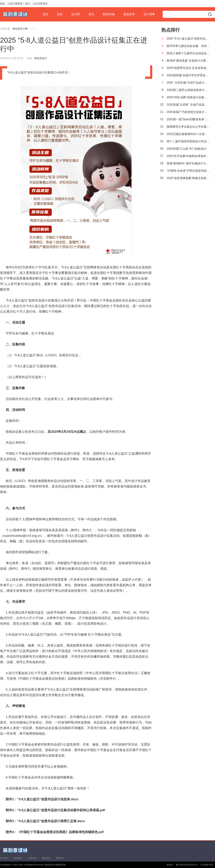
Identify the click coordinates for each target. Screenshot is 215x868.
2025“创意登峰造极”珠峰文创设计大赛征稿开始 (188, 178)
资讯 (91, 14)
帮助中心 (60, 858)
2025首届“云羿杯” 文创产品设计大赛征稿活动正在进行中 (188, 105)
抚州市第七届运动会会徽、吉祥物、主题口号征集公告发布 (188, 46)
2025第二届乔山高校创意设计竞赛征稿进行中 (188, 90)
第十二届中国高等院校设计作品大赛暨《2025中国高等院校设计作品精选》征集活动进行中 (188, 141)
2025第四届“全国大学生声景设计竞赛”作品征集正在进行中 (188, 75)
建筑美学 (129, 14)
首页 (45, 14)
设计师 (75, 14)
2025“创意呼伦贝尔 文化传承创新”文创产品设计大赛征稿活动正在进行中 (188, 68)
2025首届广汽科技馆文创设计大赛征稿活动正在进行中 (188, 112)
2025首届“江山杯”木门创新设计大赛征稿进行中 (188, 149)
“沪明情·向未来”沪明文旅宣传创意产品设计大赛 (188, 171)
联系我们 (18, 858)
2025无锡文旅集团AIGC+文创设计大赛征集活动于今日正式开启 (188, 134)
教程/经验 (109, 14)
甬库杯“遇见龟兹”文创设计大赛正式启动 (188, 61)
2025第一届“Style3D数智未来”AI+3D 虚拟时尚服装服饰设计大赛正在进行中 (188, 119)
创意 (60, 14)
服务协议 (46, 858)
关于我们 (4, 858)
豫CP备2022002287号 (186, 865)
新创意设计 (41, 58)
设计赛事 (149, 14)
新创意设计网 (20, 29)
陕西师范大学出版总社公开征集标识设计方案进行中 (188, 127)
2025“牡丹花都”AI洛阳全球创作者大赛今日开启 (188, 156)
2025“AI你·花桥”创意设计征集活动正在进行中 (188, 97)
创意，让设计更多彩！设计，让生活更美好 (24, 4)
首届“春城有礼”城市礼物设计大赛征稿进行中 (188, 163)
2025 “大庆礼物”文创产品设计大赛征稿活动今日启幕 (188, 83)
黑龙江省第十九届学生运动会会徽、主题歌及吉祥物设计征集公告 (188, 53)
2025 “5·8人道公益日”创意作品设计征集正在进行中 (188, 39)
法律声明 (32, 858)
